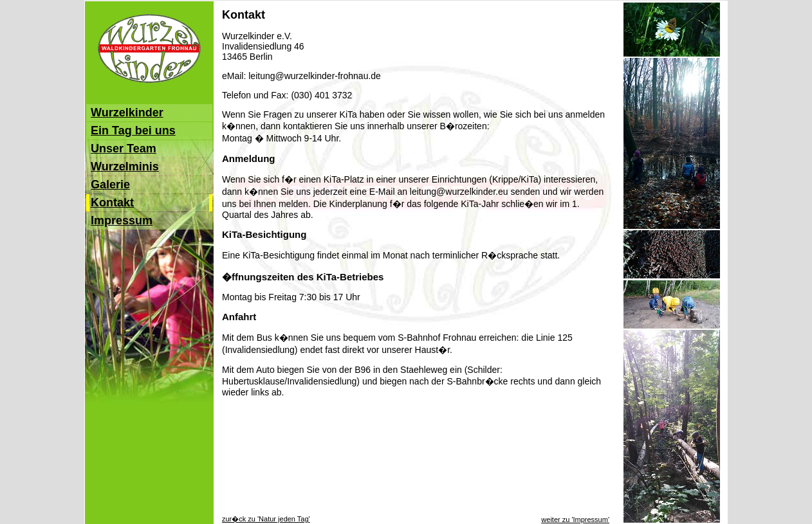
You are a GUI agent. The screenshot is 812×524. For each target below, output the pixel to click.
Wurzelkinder (127, 113)
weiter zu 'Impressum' (575, 519)
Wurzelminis (125, 167)
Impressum (122, 221)
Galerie (110, 185)
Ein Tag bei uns (133, 131)
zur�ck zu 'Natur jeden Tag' (266, 519)
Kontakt (112, 203)
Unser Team (124, 149)
